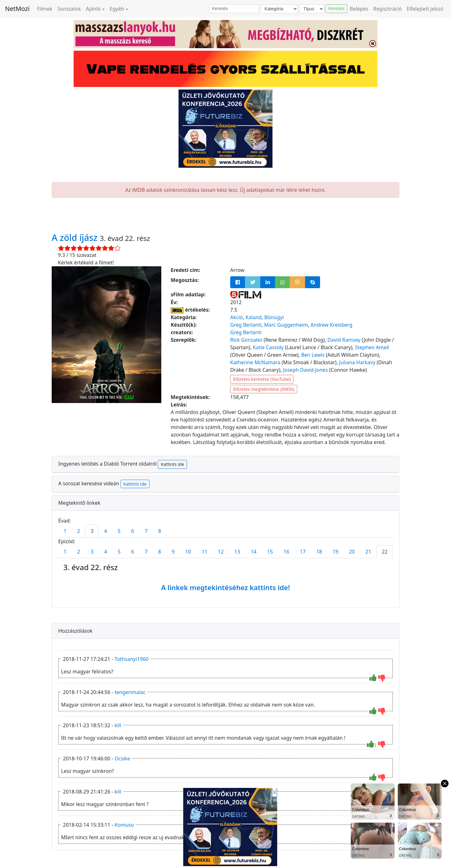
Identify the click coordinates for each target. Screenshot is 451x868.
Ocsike (122, 758)
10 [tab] (188, 552)
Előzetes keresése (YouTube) (262, 379)
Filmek (45, 9)
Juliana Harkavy (357, 362)
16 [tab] (286, 552)
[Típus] (312, 9)
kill (118, 725)
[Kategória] (279, 9)
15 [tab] (270, 552)
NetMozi (17, 9)
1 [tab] (65, 531)
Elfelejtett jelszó (425, 9)
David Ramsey (344, 340)
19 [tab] (335, 552)
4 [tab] (105, 531)
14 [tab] (254, 552)
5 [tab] (119, 531)
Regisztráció (388, 9)
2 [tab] (78, 531)
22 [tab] (385, 552)
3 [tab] (92, 531)
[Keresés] (234, 9)
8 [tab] (160, 531)
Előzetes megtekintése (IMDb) (264, 389)
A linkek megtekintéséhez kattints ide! (225, 587)
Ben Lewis (313, 355)
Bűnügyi (274, 317)
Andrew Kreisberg (332, 325)
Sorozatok (69, 9)
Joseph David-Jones (306, 370)
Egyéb (117, 9)
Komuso (124, 825)
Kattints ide (172, 464)
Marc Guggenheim (286, 325)
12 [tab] (221, 552)
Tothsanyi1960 (132, 659)
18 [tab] (319, 552)
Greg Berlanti (246, 325)
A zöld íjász (76, 237)
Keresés (336, 8)
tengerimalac (130, 692)
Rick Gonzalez (246, 340)
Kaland (254, 317)
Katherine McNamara (255, 362)
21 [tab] (368, 552)
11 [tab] (205, 552)
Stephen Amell (372, 347)
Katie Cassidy (268, 347)
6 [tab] (133, 531)
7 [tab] (146, 531)
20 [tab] (352, 552)
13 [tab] (237, 552)
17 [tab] (303, 552)
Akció (236, 317)
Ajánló (93, 9)
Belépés (359, 9)
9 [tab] (173, 552)
